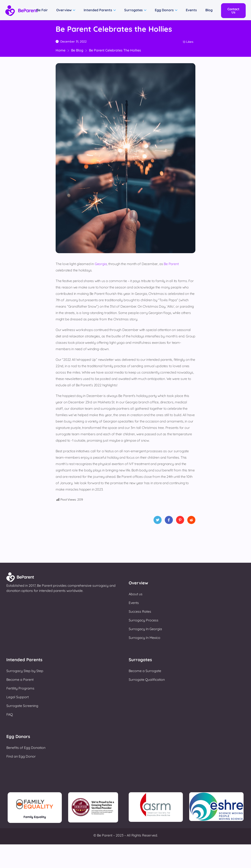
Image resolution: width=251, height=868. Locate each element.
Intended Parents (98, 10)
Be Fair (42, 10)
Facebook (169, 521)
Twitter (158, 521)
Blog (209, 10)
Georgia (101, 264)
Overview (64, 10)
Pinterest (180, 521)
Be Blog (77, 50)
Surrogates (133, 10)
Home (61, 50)
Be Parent (171, 264)
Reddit (191, 521)
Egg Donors (164, 10)
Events (191, 10)
